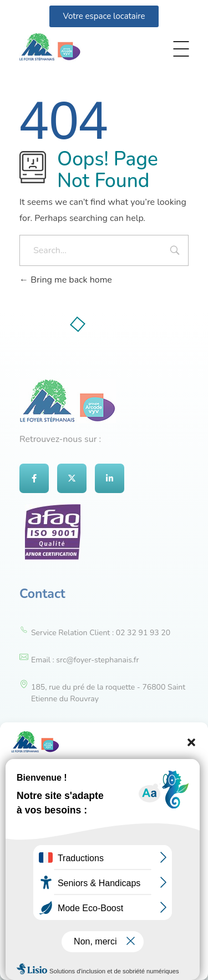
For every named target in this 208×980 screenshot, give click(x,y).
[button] (191, 742)
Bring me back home (66, 280)
